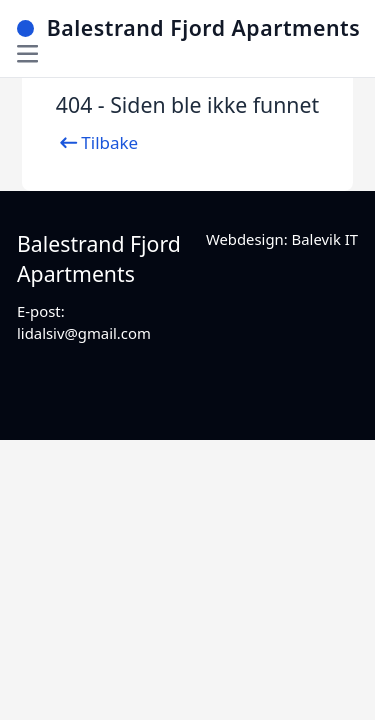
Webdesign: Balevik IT (282, 239)
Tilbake (97, 143)
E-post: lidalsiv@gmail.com (84, 321)
